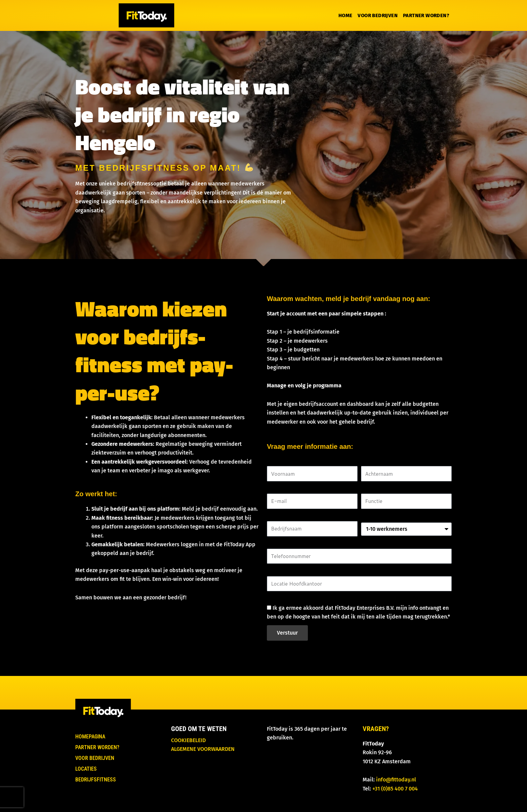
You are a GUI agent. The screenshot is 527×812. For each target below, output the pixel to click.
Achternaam (376, 461)
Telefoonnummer (288, 544)
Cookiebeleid (188, 740)
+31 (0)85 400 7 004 (395, 789)
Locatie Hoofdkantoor (294, 571)
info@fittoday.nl (396, 780)
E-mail (275, 489)
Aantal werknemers (385, 517)
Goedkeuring (283, 599)
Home (346, 15)
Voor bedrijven (378, 15)
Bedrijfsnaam (284, 517)
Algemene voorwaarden (203, 749)
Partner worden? (426, 15)
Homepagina (90, 737)
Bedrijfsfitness (96, 780)
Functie (370, 489)
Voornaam (279, 461)
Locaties (86, 769)
